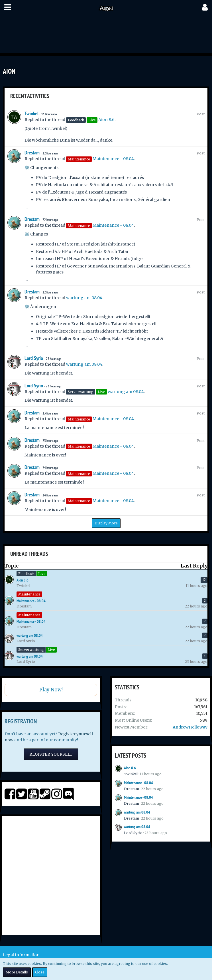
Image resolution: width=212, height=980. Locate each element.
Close (40, 972)
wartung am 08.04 (84, 298)
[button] (8, 7)
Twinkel (31, 113)
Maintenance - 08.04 (113, 159)
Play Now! (51, 690)
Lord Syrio (34, 358)
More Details (17, 972)
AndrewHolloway (190, 727)
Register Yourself (51, 754)
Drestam (32, 153)
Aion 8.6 (106, 120)
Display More (106, 523)
